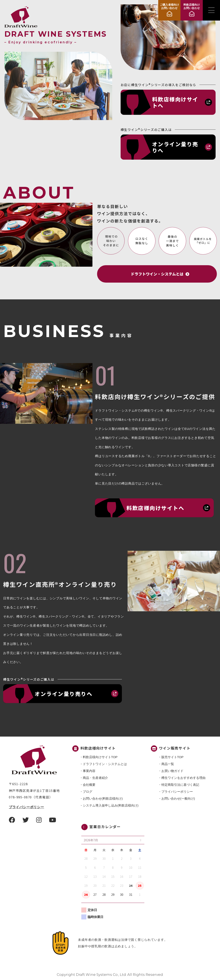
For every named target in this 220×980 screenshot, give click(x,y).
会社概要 (89, 785)
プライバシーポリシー (26, 807)
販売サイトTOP (173, 757)
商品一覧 (168, 764)
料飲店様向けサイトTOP (100, 757)
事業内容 (89, 771)
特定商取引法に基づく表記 (180, 785)
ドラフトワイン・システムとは (105, 764)
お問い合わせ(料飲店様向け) (103, 798)
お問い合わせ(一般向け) (178, 798)
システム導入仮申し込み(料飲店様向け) (111, 805)
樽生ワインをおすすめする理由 (183, 778)
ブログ (88, 792)
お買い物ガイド (172, 771)
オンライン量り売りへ (175, 147)
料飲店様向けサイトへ (175, 102)
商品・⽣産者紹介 (95, 778)
